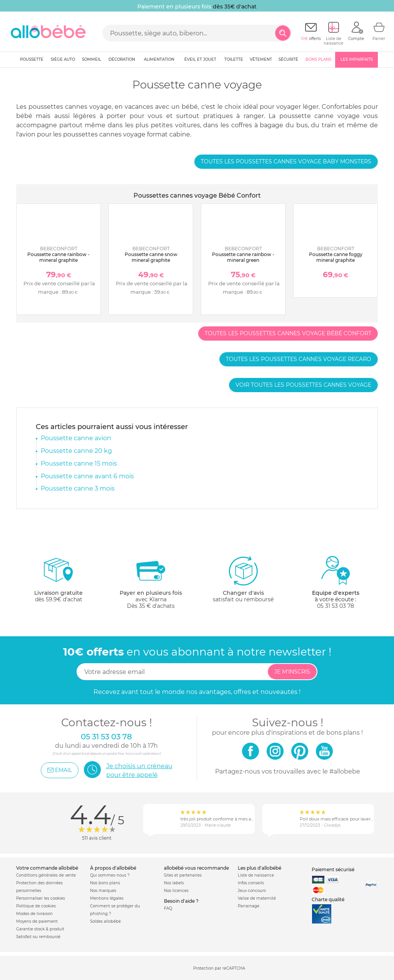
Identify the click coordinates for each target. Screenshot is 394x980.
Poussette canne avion (76, 438)
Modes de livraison (34, 914)
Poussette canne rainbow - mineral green (243, 257)
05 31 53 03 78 (336, 606)
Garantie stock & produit (40, 929)
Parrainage (249, 906)
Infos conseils (251, 883)
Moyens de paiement (37, 921)
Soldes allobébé (105, 921)
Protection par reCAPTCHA (219, 968)
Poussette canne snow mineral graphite (151, 257)
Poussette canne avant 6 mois (87, 476)
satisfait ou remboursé (243, 579)
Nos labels (174, 883)
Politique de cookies (36, 906)
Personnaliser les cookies (41, 898)
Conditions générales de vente (46, 875)
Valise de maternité (257, 898)
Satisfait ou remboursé (38, 937)
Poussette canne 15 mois (79, 463)
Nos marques (103, 891)
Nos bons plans (105, 883)
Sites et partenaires (183, 875)
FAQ (168, 908)
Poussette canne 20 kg (76, 451)
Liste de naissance (256, 875)
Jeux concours (252, 891)
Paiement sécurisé (333, 869)
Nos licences (176, 891)
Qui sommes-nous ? (110, 875)
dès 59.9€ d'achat (58, 582)
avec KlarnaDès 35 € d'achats (151, 582)
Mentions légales (107, 898)
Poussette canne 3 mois (78, 488)
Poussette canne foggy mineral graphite (336, 257)
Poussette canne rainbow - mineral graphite (58, 257)
